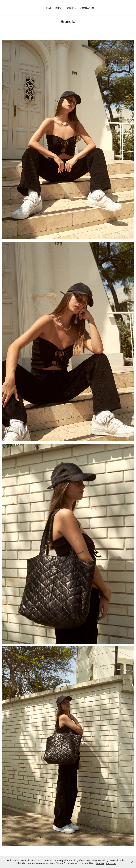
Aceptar (100, 863)
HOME (49, 8)
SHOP (59, 8)
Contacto (87, 8)
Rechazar (111, 863)
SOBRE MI (71, 8)
